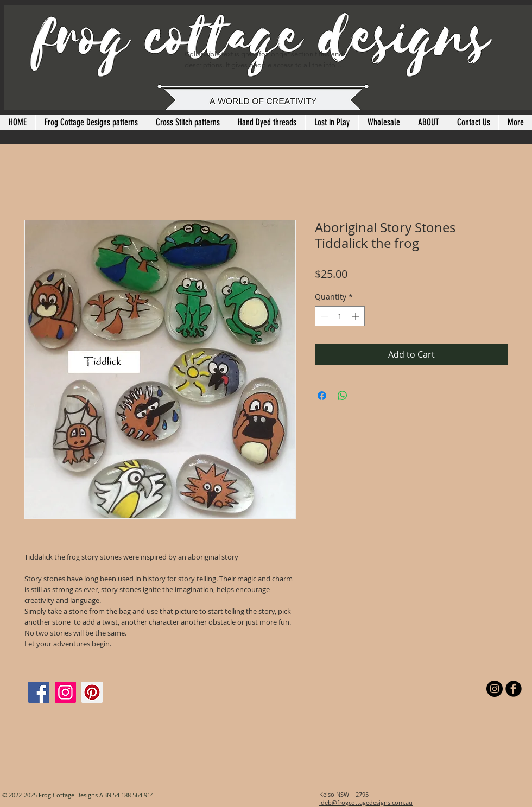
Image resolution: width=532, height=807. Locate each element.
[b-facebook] (514, 689)
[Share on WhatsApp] (343, 396)
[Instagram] (65, 692)
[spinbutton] (340, 316)
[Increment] (356, 316)
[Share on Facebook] (322, 396)
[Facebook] (39, 692)
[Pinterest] (92, 692)
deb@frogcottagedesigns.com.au (366, 802)
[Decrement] (323, 316)
